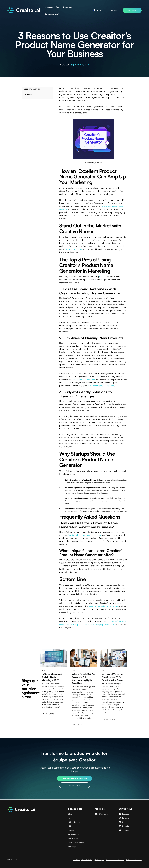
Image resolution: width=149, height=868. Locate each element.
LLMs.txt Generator (101, 814)
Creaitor (103, 276)
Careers (71, 830)
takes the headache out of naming (104, 606)
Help (70, 818)
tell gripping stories (74, 249)
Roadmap (72, 846)
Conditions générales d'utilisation (83, 860)
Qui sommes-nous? (52, 14)
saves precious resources (84, 379)
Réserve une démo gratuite (74, 778)
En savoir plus (74, 785)
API (69, 826)
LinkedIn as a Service (76, 842)
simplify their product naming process (84, 535)
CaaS (114, 10)
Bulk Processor (74, 838)
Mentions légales (99, 860)
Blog (70, 814)
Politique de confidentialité (134, 860)
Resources (48, 7)
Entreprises (67, 7)
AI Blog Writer (74, 834)
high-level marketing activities (101, 386)
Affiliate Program (74, 822)
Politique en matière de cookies (115, 860)
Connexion (132, 10)
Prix (58, 7)
